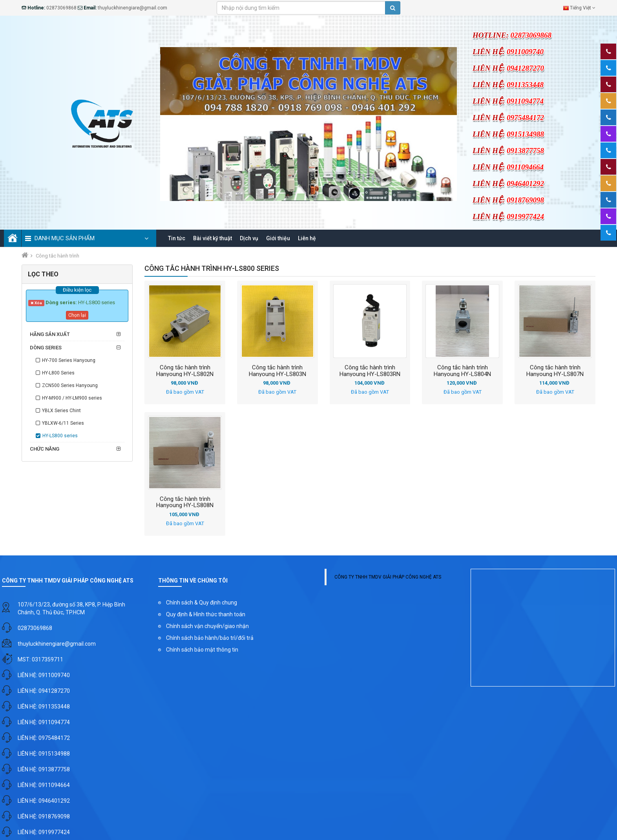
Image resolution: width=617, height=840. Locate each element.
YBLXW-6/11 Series (63, 424)
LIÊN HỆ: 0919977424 (44, 833)
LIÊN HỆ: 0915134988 (44, 755)
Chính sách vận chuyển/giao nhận (207, 627)
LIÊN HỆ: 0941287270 (44, 692)
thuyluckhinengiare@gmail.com (57, 645)
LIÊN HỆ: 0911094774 (44, 723)
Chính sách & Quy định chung (202, 604)
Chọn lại (77, 316)
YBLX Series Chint (61, 412)
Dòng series (46, 349)
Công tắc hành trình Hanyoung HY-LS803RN (370, 372)
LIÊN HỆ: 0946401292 (44, 802)
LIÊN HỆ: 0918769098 (44, 818)
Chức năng (45, 450)
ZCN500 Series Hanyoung (70, 387)
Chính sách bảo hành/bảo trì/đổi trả (210, 639)
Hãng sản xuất (50, 335)
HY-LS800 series (60, 437)
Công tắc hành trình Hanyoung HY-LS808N (185, 503)
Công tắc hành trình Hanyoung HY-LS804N (462, 372)
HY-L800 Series (58, 374)
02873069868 (35, 629)
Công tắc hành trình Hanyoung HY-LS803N (277, 372)
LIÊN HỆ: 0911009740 (44, 676)
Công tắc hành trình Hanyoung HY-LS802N (185, 372)
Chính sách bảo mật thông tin (202, 651)
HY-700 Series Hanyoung (69, 362)
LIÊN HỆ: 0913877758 (44, 771)
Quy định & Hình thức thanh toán (206, 615)
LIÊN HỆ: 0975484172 (44, 739)
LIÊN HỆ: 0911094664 (44, 786)
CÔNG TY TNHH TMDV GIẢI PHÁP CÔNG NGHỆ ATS (388, 578)
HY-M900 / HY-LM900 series (72, 399)
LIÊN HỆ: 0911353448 (44, 708)
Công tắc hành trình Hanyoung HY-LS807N (555, 372)
